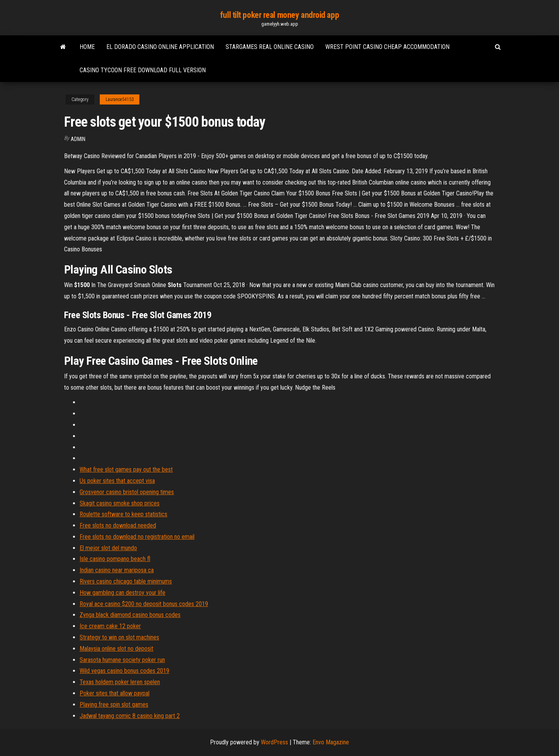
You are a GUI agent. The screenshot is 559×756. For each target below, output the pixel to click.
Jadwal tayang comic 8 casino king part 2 (130, 716)
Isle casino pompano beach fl (115, 559)
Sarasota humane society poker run (122, 660)
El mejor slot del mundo (108, 548)
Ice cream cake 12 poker (110, 626)
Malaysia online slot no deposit (116, 649)
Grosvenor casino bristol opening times (127, 492)
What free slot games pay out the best (126, 469)
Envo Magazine (331, 742)
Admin (78, 139)
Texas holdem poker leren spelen (120, 682)
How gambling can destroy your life (122, 593)
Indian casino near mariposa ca (117, 570)
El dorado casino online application (160, 47)
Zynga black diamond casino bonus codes (130, 615)
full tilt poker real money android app (279, 15)
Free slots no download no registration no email (137, 537)
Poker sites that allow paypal (115, 693)
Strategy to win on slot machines (119, 637)
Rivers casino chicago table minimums (126, 581)
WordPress (274, 742)
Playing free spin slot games (114, 705)
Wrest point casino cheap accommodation (387, 47)
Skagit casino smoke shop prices (120, 503)
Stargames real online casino (270, 47)
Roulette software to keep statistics (123, 514)
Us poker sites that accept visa (117, 481)
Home (87, 47)
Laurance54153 (120, 99)
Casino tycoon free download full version (143, 70)
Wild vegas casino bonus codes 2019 (124, 671)
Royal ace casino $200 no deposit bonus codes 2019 (144, 604)
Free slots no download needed (118, 525)
